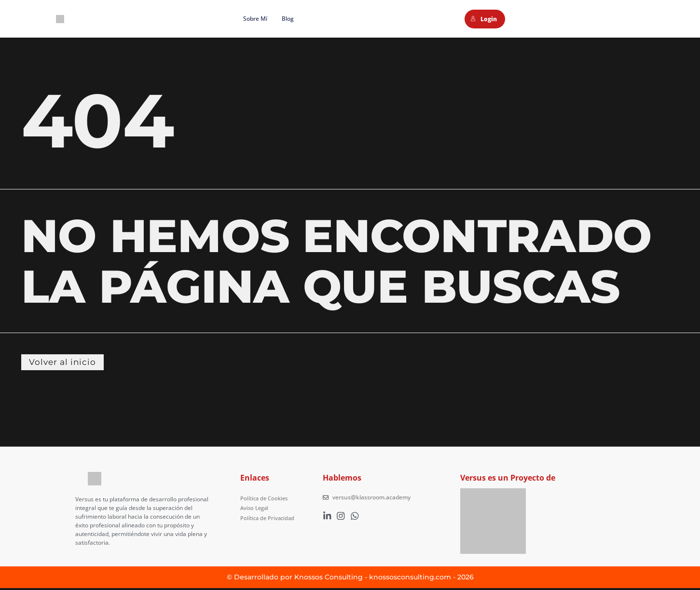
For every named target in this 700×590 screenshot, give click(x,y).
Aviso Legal (255, 508)
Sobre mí (255, 19)
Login (484, 19)
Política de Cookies (266, 499)
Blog (288, 19)
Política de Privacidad (269, 516)
